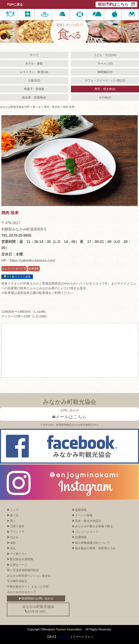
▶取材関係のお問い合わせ (36, 598)
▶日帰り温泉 (16, 526)
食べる (37, 107)
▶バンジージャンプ (85, 532)
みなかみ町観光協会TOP (15, 107)
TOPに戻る (15, 4)
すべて (34, 55)
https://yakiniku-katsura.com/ (33, 260)
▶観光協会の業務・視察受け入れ (94, 548)
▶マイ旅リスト (17, 554)
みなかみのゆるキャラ (21, 592)
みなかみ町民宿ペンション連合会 (29, 576)
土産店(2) (34, 80)
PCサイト (64, 637)
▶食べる (13, 515)
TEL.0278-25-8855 (16, 235)
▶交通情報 (79, 537)
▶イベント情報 (82, 515)
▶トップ (13, 510)
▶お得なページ (17, 565)
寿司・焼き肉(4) (105, 89)
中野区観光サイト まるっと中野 (28, 587)
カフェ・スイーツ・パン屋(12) (105, 80)
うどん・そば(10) (105, 55)
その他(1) (105, 97)
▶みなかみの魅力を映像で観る (92, 526)
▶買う (11, 521)
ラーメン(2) (105, 63)
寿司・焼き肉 (52, 107)
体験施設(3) (105, 72)
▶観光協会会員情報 (20, 559)
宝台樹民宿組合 (17, 581)
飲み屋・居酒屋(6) (34, 97)
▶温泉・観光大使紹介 (87, 521)
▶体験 (11, 543)
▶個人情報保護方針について (91, 543)
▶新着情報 (79, 510)
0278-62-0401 (35, 611)
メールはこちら (69, 417)
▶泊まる (13, 537)
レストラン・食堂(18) (34, 72)
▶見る (11, 548)
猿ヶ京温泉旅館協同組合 (23, 570)
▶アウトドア (16, 532)
